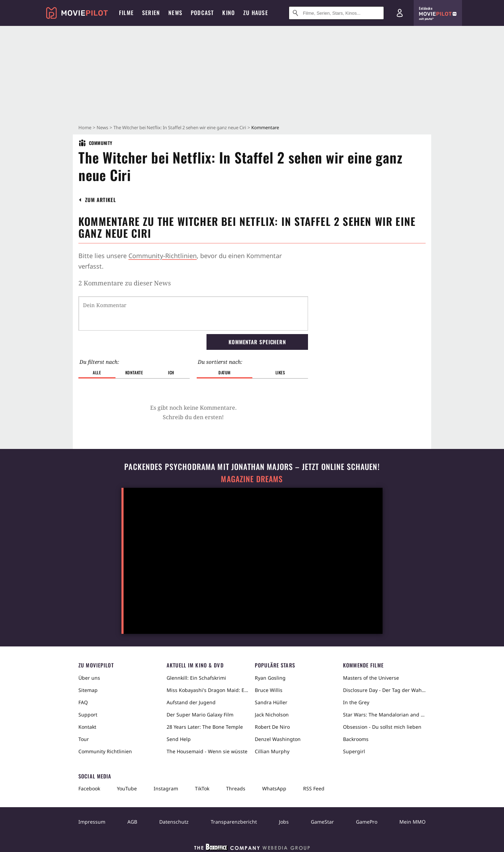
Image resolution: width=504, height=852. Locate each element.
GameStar (322, 822)
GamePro (367, 822)
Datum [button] (225, 372)
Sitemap (88, 690)
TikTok (202, 788)
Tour (84, 739)
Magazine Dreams (252, 479)
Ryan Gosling (270, 678)
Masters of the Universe (371, 678)
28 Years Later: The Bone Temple (205, 727)
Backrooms (356, 739)
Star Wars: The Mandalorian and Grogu (384, 715)
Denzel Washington (278, 739)
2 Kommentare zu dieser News (125, 283)
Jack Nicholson (272, 715)
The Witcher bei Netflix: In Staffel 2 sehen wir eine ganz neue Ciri (180, 127)
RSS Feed (314, 788)
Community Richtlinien (105, 751)
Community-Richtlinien (163, 256)
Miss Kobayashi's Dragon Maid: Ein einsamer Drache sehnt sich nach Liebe (208, 690)
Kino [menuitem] (229, 13)
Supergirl (354, 751)
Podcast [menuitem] (202, 13)
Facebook (89, 788)
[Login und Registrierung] (400, 13)
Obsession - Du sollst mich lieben (382, 727)
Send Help (179, 739)
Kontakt (87, 727)
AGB (132, 822)
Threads (236, 788)
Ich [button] (171, 372)
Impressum (92, 822)
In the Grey (356, 702)
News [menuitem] (175, 13)
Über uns (89, 678)
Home (85, 127)
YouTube (127, 788)
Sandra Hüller (271, 702)
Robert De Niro (272, 727)
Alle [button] (97, 372)
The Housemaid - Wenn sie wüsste (207, 751)
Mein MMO (412, 822)
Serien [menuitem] (151, 13)
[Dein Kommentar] (193, 313)
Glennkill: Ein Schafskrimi (196, 678)
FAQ (83, 702)
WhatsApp (274, 788)
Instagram (166, 788)
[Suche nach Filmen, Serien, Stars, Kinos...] (336, 13)
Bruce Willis (269, 690)
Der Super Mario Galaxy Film (200, 715)
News (102, 127)
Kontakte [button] (134, 372)
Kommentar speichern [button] (257, 342)
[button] (101, 200)
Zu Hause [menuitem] (256, 13)
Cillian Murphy (272, 751)
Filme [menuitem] (126, 13)
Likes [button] (280, 372)
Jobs (284, 822)
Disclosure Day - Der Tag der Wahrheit (384, 690)
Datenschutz (174, 822)
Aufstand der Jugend (191, 702)
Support (88, 715)
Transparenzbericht (234, 822)
